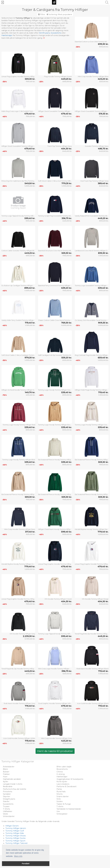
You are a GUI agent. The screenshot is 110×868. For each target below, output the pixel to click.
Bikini (5, 769)
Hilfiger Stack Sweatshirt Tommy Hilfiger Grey (18, 146)
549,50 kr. (30, 183)
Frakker (6, 774)
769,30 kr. (67, 323)
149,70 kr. (30, 392)
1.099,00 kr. (30, 186)
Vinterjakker (62, 814)
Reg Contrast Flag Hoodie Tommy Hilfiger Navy (92, 355)
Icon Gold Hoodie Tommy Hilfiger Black (93, 703)
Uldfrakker (8, 811)
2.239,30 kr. (29, 636)
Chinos (60, 772)
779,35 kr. (67, 183)
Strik (59, 799)
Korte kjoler (62, 782)
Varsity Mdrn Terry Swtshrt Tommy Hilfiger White (18, 320)
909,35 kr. (103, 323)
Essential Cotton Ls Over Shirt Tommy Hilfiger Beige (92, 42)
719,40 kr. (30, 323)
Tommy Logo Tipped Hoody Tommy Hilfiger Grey (55, 634)
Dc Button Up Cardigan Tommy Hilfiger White (18, 285)
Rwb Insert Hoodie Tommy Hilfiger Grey (20, 703)
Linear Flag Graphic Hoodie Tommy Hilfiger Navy (55, 564)
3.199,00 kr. (30, 639)
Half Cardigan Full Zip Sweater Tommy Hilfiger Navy (55, 355)
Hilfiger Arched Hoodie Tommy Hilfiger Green (18, 390)
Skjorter (7, 796)
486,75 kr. (103, 149)
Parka (59, 789)
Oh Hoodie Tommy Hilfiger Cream (58, 599)
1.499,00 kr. (30, 291)
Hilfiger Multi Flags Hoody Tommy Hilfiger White (92, 390)
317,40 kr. (30, 532)
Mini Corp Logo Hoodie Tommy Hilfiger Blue (55, 669)
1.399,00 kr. (103, 325)
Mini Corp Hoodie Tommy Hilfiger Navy (20, 529)
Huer (5, 777)
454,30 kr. (66, 149)
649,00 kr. (67, 151)
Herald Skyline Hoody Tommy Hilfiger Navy (92, 529)
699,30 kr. (103, 44)
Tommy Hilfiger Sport (15, 841)
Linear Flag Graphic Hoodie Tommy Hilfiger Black (18, 76)
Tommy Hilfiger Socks (15, 838)
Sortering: (59, 14)
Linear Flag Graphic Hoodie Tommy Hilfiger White (92, 564)
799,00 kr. (30, 82)
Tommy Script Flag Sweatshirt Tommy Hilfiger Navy (55, 216)
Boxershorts (62, 769)
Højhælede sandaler (12, 779)
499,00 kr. (30, 395)
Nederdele (8, 786)
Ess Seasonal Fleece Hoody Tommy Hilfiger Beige (18, 494)
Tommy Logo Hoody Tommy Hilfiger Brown (55, 425)
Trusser (6, 806)
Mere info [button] (18, 856)
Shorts (60, 794)
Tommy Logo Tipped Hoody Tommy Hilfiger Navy (18, 216)
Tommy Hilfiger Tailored (16, 843)
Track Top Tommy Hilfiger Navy (60, 146)
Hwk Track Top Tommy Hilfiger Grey (94, 181)
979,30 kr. (30, 358)
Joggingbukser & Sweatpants (70, 779)
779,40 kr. (103, 532)
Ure (58, 811)
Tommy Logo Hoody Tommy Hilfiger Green (55, 390)
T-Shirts (6, 809)
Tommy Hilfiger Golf (15, 831)
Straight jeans (9, 799)
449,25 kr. (66, 79)
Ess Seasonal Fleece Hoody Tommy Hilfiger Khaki (92, 494)
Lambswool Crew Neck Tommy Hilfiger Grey (92, 251)
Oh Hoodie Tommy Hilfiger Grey (22, 634)
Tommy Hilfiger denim (16, 828)
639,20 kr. (67, 288)
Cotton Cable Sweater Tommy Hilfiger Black (18, 251)
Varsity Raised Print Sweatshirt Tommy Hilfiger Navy (92, 216)
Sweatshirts (56, 33)
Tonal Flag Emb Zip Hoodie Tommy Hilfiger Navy (92, 634)
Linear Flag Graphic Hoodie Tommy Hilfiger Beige (18, 599)
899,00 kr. (104, 291)
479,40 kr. (30, 114)
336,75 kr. (67, 218)
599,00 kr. (67, 82)
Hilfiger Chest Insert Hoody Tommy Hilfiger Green (55, 529)
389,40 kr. (103, 183)
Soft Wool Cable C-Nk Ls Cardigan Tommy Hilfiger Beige (18, 355)
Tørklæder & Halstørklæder (69, 809)
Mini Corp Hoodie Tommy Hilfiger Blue (93, 76)
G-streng (61, 774)
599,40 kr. (30, 218)
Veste (5, 814)
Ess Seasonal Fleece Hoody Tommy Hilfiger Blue (92, 460)
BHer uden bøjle (64, 767)
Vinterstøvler (9, 816)
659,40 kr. (103, 358)
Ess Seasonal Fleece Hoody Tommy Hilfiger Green (55, 494)
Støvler (6, 801)
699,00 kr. (67, 360)
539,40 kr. (103, 288)
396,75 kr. (67, 671)
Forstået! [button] (26, 864)
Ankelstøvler (9, 767)
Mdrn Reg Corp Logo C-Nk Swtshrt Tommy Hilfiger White (18, 111)
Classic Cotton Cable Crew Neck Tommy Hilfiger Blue (55, 320)
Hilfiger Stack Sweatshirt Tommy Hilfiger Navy (55, 111)
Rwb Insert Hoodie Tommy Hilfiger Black (93, 669)
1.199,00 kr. (67, 186)
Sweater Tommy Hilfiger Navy (97, 146)
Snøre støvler (63, 796)
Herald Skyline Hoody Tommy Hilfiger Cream (18, 564)
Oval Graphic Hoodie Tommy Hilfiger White (55, 703)
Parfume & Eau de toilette (15, 789)
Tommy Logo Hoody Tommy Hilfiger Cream (92, 425)
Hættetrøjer (7, 35)
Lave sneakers (63, 784)
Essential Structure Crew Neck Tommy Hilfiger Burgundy (55, 251)
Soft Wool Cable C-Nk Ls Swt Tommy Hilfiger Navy (55, 181)
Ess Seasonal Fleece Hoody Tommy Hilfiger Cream (55, 460)
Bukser (6, 772)
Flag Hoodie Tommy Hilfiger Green (58, 76)
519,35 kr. (104, 114)
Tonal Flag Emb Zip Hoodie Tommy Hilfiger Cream (18, 669)
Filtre (41, 14)
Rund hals (61, 792)
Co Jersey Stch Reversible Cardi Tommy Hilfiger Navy (92, 320)
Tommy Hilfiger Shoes (16, 836)
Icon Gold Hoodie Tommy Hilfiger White (19, 738)
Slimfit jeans (44, 33)
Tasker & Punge (64, 804)
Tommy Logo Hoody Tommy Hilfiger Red (19, 425)
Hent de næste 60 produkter (55, 751)
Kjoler (6, 782)
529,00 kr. (104, 82)
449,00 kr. (67, 221)
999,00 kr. (104, 47)
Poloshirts (8, 792)
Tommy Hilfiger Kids (15, 833)
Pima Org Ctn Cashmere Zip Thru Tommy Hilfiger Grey (18, 181)
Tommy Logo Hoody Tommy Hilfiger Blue (19, 460)
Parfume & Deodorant (66, 786)
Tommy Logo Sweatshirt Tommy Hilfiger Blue (92, 285)
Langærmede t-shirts (13, 784)
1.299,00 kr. (103, 534)
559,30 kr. (30, 79)
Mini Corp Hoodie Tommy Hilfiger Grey (56, 738)
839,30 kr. (103, 253)
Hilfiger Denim (12, 826)
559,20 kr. (67, 358)
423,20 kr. (103, 79)
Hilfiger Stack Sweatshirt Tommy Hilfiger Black (92, 111)
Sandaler (7, 794)
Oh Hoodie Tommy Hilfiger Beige (95, 599)
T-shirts (60, 806)
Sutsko (60, 801)
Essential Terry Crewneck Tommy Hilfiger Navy (55, 285)
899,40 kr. (30, 288)
